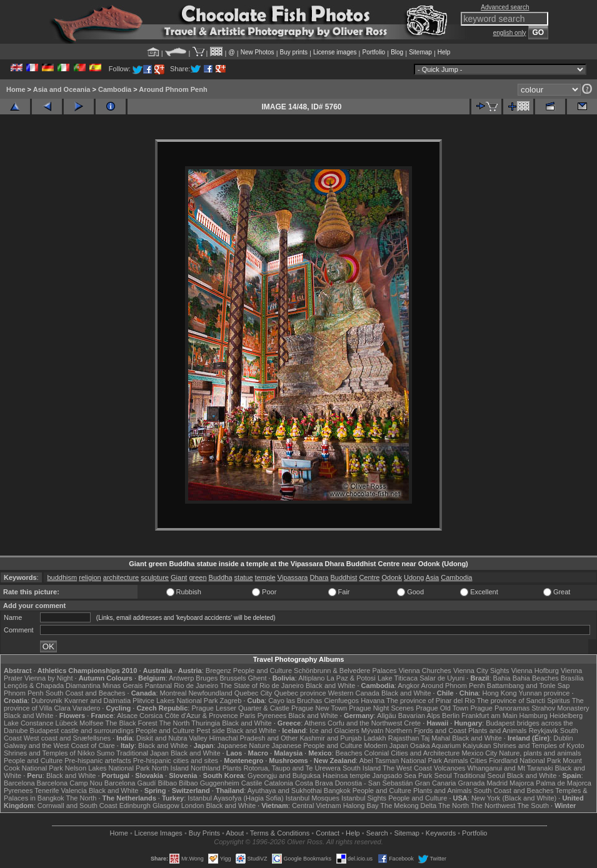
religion (90, 577)
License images (335, 52)
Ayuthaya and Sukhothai (285, 791)
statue (244, 577)
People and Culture (263, 671)
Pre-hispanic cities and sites (176, 761)
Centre (369, 577)
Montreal (173, 693)
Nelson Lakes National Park (108, 768)
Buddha (221, 577)
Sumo (105, 753)
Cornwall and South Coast (78, 806)
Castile (252, 783)
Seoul (443, 776)
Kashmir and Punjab (330, 738)
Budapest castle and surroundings (82, 731)
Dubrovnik (47, 701)
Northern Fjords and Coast (426, 731)
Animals (456, 761)
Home (16, 89)
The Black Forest (132, 723)
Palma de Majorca (564, 783)
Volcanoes (450, 768)
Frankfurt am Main (489, 716)
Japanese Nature (244, 746)
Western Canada (354, 693)
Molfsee (92, 723)
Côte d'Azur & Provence (201, 716)
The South (533, 806)
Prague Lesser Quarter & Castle (240, 708)
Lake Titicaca (398, 678)
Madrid (497, 783)
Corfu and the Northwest (365, 723)
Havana (373, 701)
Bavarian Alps (419, 716)
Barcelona (19, 783)
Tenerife (47, 791)
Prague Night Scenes (381, 708)
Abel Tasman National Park (401, 761)
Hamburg (534, 716)
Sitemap (420, 52)
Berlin (451, 716)
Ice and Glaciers (334, 731)
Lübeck (67, 723)
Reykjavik (544, 731)
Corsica (151, 716)
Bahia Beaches (536, 678)
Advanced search (505, 7)
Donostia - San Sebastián (374, 783)
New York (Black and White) (514, 798)
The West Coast (407, 768)
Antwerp (181, 678)
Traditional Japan (143, 753)
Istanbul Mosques (313, 798)
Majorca (522, 783)
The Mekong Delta (408, 806)
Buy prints (294, 52)
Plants (232, 768)
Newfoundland (210, 693)
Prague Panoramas (500, 708)
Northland (206, 768)
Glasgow (166, 806)
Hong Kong (499, 693)
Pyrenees (272, 716)
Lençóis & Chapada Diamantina (52, 686)
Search (377, 833)
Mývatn (372, 731)
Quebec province (300, 693)
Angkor (409, 686)
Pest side (210, 731)
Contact (328, 833)
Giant (179, 577)
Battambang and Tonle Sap (529, 686)
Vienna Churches (425, 671)
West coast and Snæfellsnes (67, 738)
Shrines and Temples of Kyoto (539, 746)
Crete (412, 723)
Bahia (502, 678)
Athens (315, 723)
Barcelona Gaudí (130, 783)
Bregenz (218, 671)
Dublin (563, 738)
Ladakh (375, 738)
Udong (414, 577)
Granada (472, 783)
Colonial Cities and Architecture (412, 753)
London (193, 806)
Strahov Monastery (560, 708)
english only (510, 33)
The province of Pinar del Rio (431, 701)
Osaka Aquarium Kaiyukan (451, 746)
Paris (248, 716)
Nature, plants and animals (540, 753)
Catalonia (278, 783)
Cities (479, 761)
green (198, 577)
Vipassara (293, 577)
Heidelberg (566, 716)
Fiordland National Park (525, 761)
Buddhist (344, 577)
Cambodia (115, 89)
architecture (121, 577)
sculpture (155, 577)
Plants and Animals (498, 731)
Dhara (319, 577)
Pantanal (158, 686)
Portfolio (374, 52)
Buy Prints (204, 833)
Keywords (441, 833)
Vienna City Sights (481, 671)
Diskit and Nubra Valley (172, 738)
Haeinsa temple (346, 776)
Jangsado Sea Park (402, 776)
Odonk (391, 577)
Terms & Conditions (280, 833)
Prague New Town (319, 708)
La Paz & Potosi (351, 678)
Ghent (258, 678)
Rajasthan (404, 738)
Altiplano (311, 678)
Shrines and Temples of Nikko (49, 753)
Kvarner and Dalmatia (98, 701)
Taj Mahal (435, 738)
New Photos (258, 52)
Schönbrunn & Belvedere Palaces (345, 671)
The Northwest (493, 806)
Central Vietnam (317, 806)
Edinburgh (135, 806)
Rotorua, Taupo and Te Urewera (292, 768)
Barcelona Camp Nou (70, 783)
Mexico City (479, 753)
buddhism (62, 577)
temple (265, 577)
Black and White (330, 686)
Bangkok (337, 791)
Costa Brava (314, 783)
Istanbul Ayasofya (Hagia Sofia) (235, 798)
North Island (170, 768)
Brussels (233, 678)
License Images (158, 833)
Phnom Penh (24, 693)
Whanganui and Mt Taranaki (510, 768)
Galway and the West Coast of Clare (59, 746)
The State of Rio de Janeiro (262, 686)
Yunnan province (544, 693)
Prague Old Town (442, 708)
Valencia (74, 791)
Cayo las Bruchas (295, 701)
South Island (362, 768)
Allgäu (387, 716)
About (235, 833)
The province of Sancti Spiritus (524, 701)
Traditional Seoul (479, 776)
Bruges (207, 678)
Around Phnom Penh (173, 89)
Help (444, 52)
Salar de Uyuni (442, 678)
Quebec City (253, 693)
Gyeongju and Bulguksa (284, 776)
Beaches (349, 753)
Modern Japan (386, 746)
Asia (432, 577)
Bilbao (167, 783)
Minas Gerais (123, 686)
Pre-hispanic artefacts (98, 761)
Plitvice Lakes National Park (175, 701)
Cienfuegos (341, 701)
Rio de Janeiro (196, 686)
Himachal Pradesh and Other (254, 738)
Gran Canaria (435, 783)
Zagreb (230, 701)
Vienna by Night (48, 678)
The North (175, 723)
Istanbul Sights (364, 798)
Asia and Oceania (62, 89)
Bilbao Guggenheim (209, 783)
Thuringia (206, 723)
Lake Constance (29, 723)
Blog (397, 52)
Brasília (572, 678)
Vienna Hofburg (535, 671)
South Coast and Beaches (86, 693)
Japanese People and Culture (317, 746)
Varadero (86, 708)
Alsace (127, 716)
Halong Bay (361, 806)
